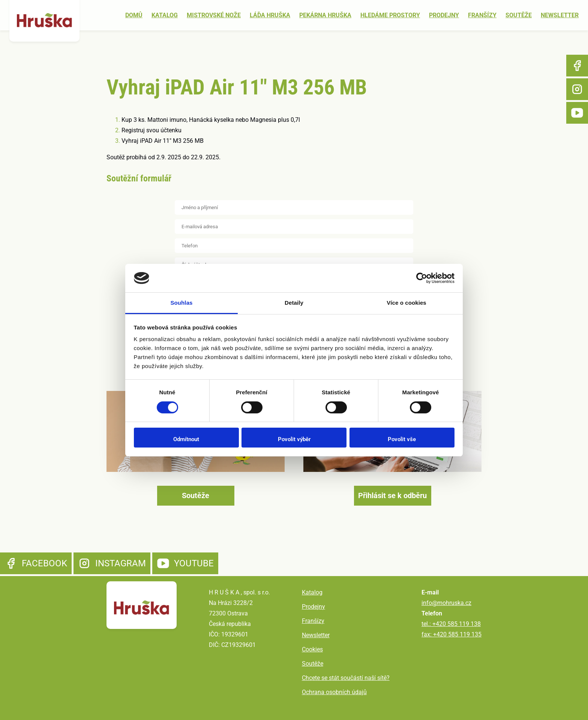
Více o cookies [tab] (406, 303)
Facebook (577, 66)
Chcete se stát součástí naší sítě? (346, 678)
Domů (134, 15)
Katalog (165, 15)
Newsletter (560, 15)
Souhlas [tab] (181, 303)
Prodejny (444, 15)
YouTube (577, 113)
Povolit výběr (294, 439)
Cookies (312, 649)
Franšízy (482, 15)
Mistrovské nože (214, 15)
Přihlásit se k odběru (392, 495)
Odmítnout (186, 439)
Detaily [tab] (294, 303)
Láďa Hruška (270, 15)
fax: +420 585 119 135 (451, 634)
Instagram (577, 89)
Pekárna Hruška (325, 15)
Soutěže (519, 15)
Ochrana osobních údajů (334, 692)
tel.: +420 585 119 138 (451, 624)
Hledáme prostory (390, 15)
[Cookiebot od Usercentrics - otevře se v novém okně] (422, 278)
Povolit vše (402, 439)
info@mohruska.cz (446, 603)
